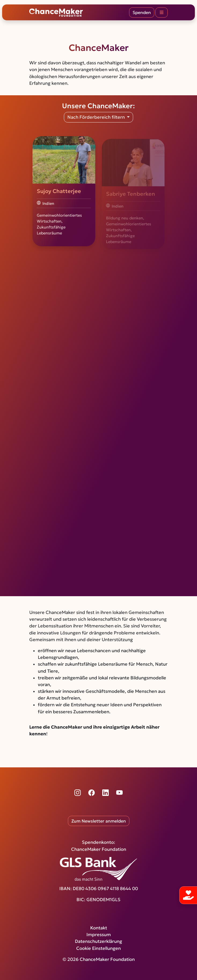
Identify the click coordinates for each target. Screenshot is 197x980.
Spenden (142, 12)
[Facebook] (92, 793)
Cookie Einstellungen (99, 948)
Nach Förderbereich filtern (97, 117)
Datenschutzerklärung (99, 941)
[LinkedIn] (105, 793)
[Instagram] (78, 793)
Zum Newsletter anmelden (99, 821)
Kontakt (99, 928)
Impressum (99, 935)
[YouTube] (119, 793)
